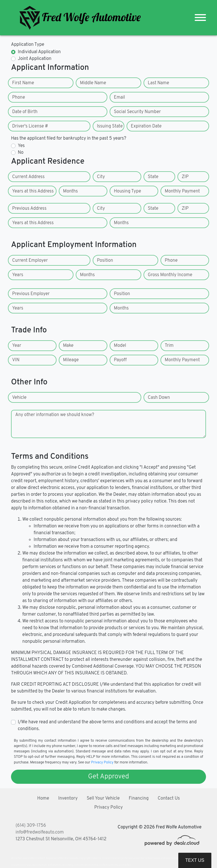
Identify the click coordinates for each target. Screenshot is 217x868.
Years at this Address (33, 191)
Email (119, 98)
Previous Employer (31, 294)
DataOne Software (101, 858)
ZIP (185, 177)
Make (68, 346)
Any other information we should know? (55, 415)
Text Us (195, 860)
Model (120, 346)
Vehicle (19, 398)
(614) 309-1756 (31, 826)
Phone (19, 98)
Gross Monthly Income (170, 275)
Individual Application (39, 52)
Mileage (71, 360)
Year (17, 346)
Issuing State (110, 126)
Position (105, 261)
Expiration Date (146, 126)
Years (18, 275)
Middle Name (93, 83)
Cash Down (159, 398)
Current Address (28, 177)
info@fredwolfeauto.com (40, 832)
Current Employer (30, 261)
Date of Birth (25, 112)
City (101, 177)
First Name (23, 83)
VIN (16, 360)
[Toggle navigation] (200, 18)
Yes (21, 146)
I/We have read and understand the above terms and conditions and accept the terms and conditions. (107, 726)
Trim (169, 346)
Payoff (120, 360)
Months (70, 191)
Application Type (28, 45)
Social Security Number (137, 112)
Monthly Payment (182, 191)
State (153, 177)
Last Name (159, 83)
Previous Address (29, 209)
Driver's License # (30, 126)
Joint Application (35, 59)
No (21, 153)
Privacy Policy (102, 763)
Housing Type (127, 191)
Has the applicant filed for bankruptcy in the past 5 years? (69, 138)
